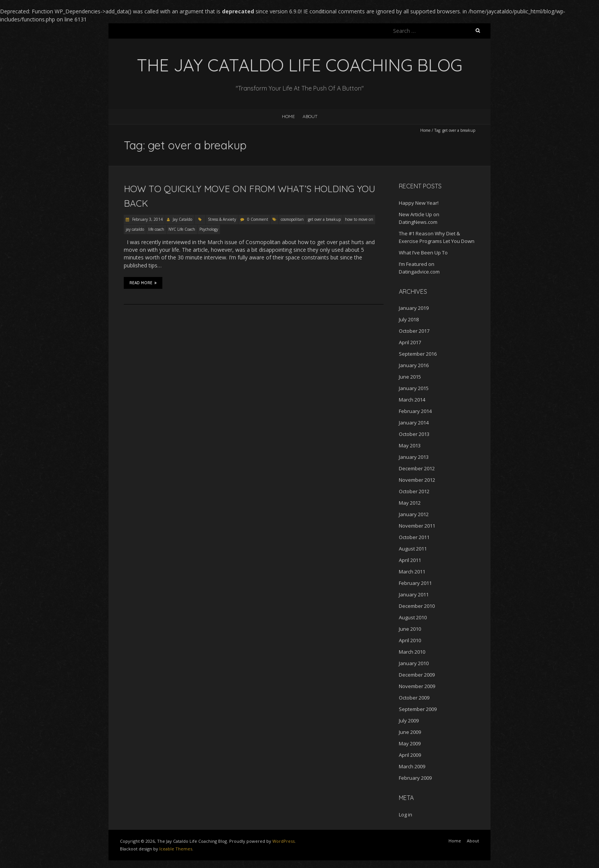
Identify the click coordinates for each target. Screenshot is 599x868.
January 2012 (414, 514)
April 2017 (410, 342)
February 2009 (415, 778)
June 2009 (410, 732)
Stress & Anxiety (222, 219)
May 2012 (410, 503)
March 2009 (412, 766)
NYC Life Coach (182, 229)
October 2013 (414, 434)
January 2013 (414, 457)
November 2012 (417, 480)
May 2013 (410, 445)
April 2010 (410, 640)
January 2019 (414, 308)
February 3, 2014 (147, 219)
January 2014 (414, 423)
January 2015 (414, 388)
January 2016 (414, 365)
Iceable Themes (176, 849)
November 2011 (417, 526)
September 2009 (418, 709)
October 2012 (414, 491)
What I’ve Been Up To (423, 253)
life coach (156, 229)
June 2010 (410, 629)
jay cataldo (135, 229)
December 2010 (417, 606)
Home (288, 116)
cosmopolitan (292, 219)
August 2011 (413, 549)
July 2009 (409, 721)
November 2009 (417, 686)
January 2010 (414, 663)
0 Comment (258, 219)
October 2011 (414, 537)
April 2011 (410, 560)
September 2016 (418, 354)
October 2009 (414, 698)
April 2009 (410, 755)
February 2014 (415, 411)
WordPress (283, 841)
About (310, 116)
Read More (143, 283)
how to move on (359, 219)
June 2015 (410, 377)
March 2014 (412, 400)
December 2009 (417, 675)
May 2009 (410, 743)
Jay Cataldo (182, 219)
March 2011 (412, 572)
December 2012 (417, 468)
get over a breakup (324, 219)
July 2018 (409, 319)
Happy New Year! (419, 203)
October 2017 (414, 331)
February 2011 (415, 583)
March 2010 (412, 652)
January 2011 (414, 594)
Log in (406, 815)
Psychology (209, 229)
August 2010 (413, 617)
